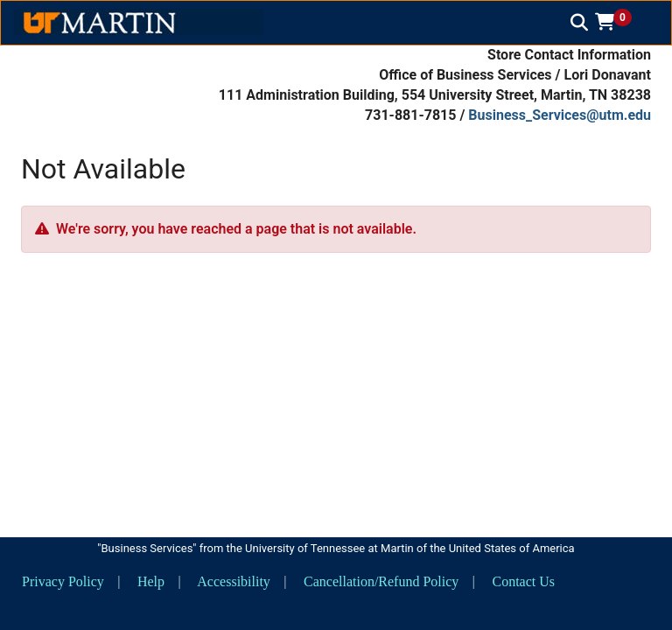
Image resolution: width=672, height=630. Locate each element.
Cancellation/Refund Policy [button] (381, 581)
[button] (619, 22)
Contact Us (523, 581)
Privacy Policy (63, 581)
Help (151, 581)
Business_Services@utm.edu (560, 115)
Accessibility (234, 581)
